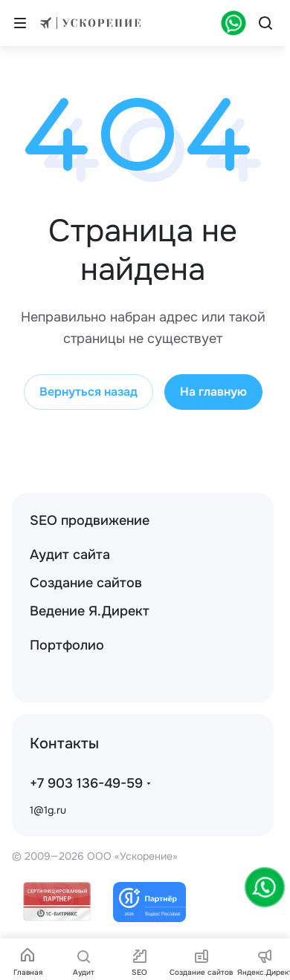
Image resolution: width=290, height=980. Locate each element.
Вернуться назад (88, 392)
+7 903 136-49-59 (86, 783)
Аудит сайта (70, 555)
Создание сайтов (86, 583)
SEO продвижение (90, 520)
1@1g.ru (48, 810)
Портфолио (67, 645)
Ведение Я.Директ (90, 611)
